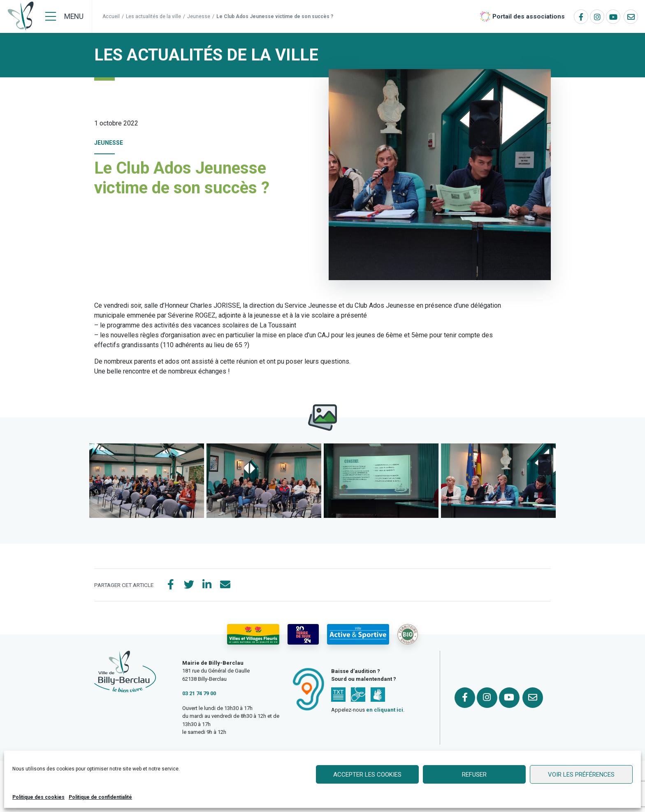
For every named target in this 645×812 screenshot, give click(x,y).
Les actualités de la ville (153, 16)
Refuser (474, 775)
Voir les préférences (581, 775)
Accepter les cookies (367, 775)
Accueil (111, 16)
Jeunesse (199, 16)
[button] (147, 481)
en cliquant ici (385, 710)
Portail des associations (529, 16)
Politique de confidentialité (100, 797)
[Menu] (64, 16)
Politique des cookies (38, 797)
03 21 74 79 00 (199, 693)
